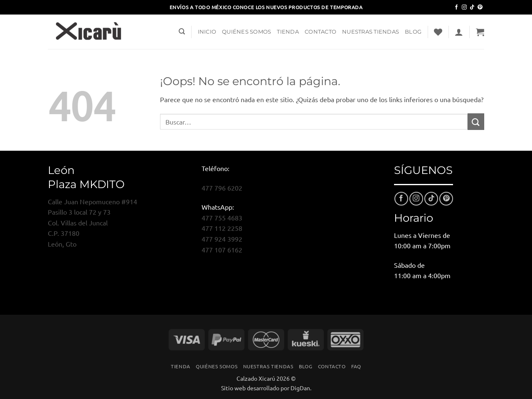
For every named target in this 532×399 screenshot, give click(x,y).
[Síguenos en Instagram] (464, 7)
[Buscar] (182, 32)
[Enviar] (476, 121)
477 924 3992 (222, 239)
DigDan (300, 388)
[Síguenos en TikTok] (472, 7)
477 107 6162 (222, 250)
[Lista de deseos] (438, 32)
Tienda (288, 32)
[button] (459, 32)
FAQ (356, 366)
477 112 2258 (222, 228)
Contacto (320, 32)
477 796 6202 (222, 188)
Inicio (207, 32)
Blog (413, 32)
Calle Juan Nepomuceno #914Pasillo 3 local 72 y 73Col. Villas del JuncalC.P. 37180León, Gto (92, 223)
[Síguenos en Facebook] (456, 7)
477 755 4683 (222, 218)
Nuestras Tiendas (371, 32)
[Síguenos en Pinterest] (480, 7)
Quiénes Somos (246, 32)
